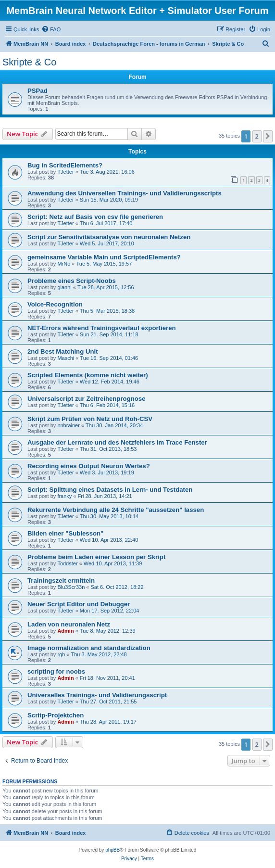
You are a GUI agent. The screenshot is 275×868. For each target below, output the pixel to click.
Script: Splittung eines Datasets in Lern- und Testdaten (110, 490)
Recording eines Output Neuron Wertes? (89, 466)
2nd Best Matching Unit (63, 351)
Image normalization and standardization (89, 648)
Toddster (67, 563)
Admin (65, 631)
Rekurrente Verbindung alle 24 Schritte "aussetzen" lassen (116, 510)
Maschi (66, 358)
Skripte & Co (29, 62)
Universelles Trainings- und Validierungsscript (97, 695)
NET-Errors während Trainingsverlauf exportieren (102, 328)
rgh (61, 654)
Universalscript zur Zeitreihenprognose (87, 399)
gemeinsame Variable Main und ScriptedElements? (104, 257)
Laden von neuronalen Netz (69, 624)
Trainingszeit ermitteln (61, 581)
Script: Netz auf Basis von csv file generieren (95, 217)
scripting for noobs (56, 671)
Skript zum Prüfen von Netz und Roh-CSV (90, 419)
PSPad (37, 91)
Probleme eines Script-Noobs (72, 281)
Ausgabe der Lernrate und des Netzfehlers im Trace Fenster (117, 442)
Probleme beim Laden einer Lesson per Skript (96, 557)
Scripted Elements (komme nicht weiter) (88, 375)
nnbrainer (68, 425)
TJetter (65, 172)
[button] (268, 136)
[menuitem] (51, 29)
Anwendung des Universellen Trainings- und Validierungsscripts (125, 193)
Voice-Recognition (55, 304)
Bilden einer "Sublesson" (65, 533)
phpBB (112, 850)
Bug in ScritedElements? (65, 165)
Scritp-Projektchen (56, 715)
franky (64, 496)
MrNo (64, 264)
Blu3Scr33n (71, 587)
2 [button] (257, 136)
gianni (64, 287)
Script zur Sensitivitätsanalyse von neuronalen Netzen (109, 237)
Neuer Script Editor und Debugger (79, 604)
